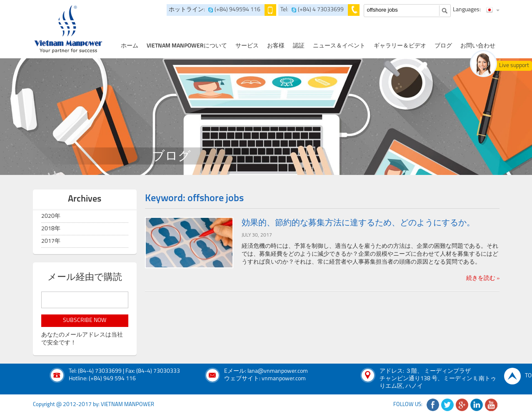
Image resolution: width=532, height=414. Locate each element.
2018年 (51, 229)
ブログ (443, 46)
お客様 (276, 46)
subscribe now (85, 320)
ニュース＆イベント (339, 46)
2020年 (51, 216)
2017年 (51, 241)
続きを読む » (483, 278)
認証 (299, 46)
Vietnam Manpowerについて (187, 46)
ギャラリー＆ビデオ (400, 46)
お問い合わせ (478, 46)
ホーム (130, 46)
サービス (247, 46)
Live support (514, 66)
